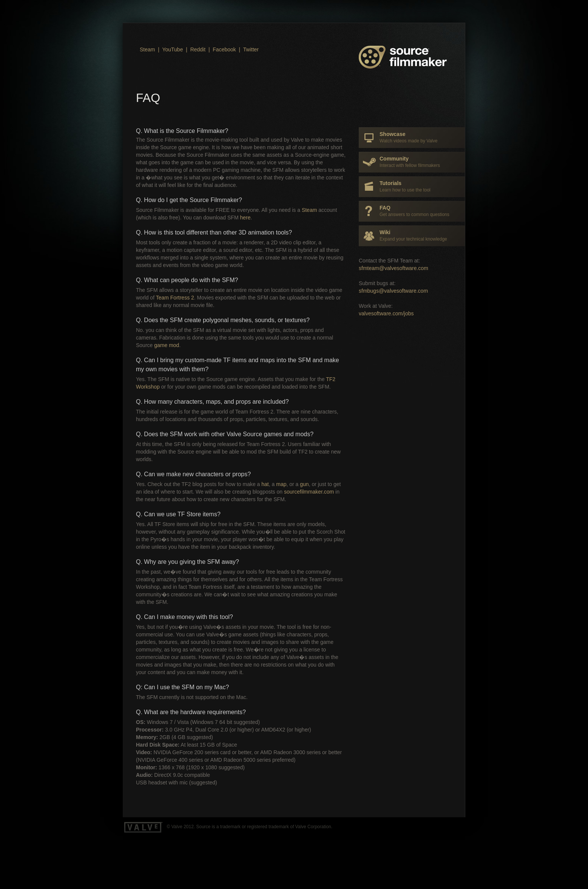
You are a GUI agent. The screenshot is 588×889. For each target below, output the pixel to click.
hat (265, 484)
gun (304, 484)
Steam (147, 49)
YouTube (172, 49)
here (245, 218)
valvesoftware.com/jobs (386, 313)
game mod (167, 345)
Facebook (224, 49)
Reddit (198, 49)
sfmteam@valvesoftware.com (394, 268)
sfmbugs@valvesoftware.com (393, 291)
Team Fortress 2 (175, 298)
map (281, 484)
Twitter (251, 49)
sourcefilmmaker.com (309, 492)
